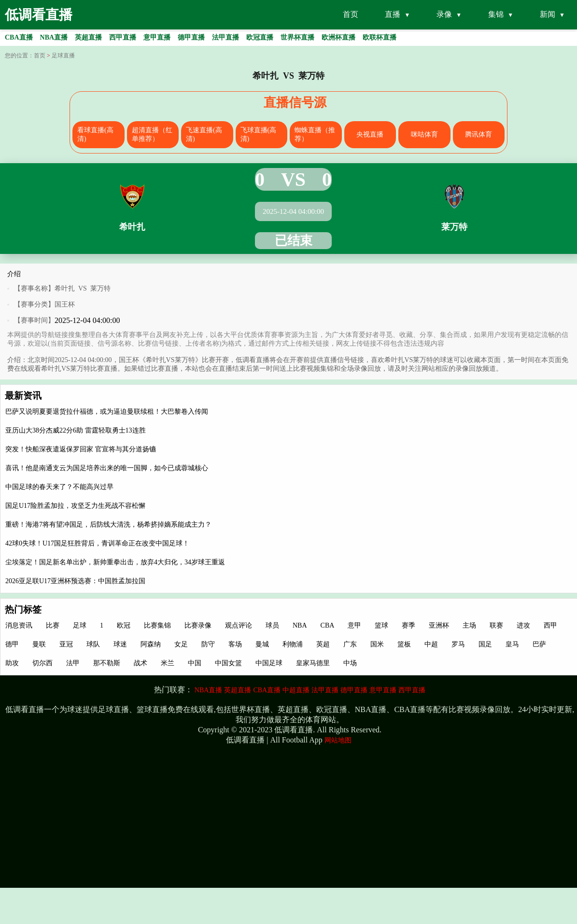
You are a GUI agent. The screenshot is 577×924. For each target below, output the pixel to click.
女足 (181, 644)
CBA (328, 625)
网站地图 (338, 740)
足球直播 (63, 56)
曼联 (39, 644)
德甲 (12, 644)
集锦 (496, 14)
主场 (469, 625)
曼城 (262, 644)
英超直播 (238, 690)
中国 (195, 663)
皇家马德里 (313, 663)
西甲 (550, 625)
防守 (208, 644)
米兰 (168, 663)
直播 (393, 14)
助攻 (12, 663)
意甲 (354, 625)
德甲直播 (354, 690)
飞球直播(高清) (259, 134)
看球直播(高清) (95, 134)
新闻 (548, 14)
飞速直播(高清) (204, 134)
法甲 (73, 663)
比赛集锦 (157, 625)
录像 (444, 14)
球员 (272, 625)
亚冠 (66, 644)
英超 (323, 644)
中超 (431, 644)
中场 (350, 663)
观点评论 (239, 625)
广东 (350, 644)
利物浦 (293, 644)
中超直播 (296, 690)
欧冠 (124, 625)
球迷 (120, 644)
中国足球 (269, 663)
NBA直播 (209, 690)
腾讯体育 (478, 134)
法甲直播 (325, 690)
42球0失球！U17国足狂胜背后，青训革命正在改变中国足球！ (97, 543)
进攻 (523, 625)
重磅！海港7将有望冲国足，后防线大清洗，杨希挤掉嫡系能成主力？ (108, 525)
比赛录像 (198, 625)
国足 (485, 644)
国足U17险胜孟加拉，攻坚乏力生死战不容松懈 (75, 506)
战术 (141, 663)
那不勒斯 (107, 663)
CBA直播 (267, 690)
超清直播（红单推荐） (152, 134)
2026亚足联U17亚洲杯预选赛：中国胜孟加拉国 (75, 581)
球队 (93, 644)
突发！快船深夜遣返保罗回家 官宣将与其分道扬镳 (81, 449)
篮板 (404, 644)
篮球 (381, 625)
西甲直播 (412, 690)
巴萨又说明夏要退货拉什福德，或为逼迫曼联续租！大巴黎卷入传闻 (107, 412)
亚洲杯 (439, 625)
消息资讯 (19, 625)
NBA (300, 625)
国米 (377, 644)
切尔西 (42, 663)
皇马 (512, 644)
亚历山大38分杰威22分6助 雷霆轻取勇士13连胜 (76, 430)
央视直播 (370, 134)
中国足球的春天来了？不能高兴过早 (59, 487)
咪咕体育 (424, 134)
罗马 (458, 644)
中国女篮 (228, 663)
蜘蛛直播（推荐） (315, 134)
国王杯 (65, 304)
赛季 (408, 625)
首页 (351, 14)
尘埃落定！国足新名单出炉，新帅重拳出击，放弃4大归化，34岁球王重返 (115, 562)
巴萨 (539, 644)
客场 (235, 644)
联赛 (496, 625)
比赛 (53, 625)
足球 (80, 625)
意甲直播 (383, 690)
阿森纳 (151, 644)
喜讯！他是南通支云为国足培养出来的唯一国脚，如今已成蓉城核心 (107, 468)
